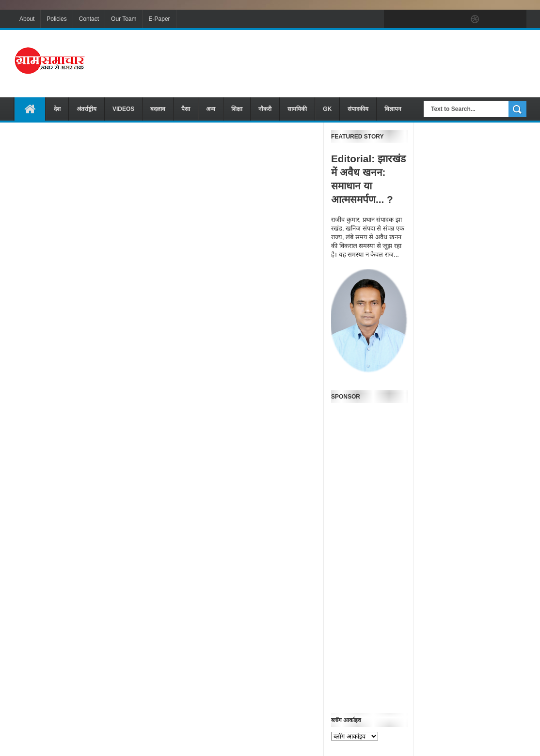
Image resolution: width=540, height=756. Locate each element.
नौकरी (265, 109)
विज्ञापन (393, 109)
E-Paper (159, 19)
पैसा (186, 109)
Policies (56, 19)
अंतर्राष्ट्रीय (87, 109)
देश (57, 109)
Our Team (124, 19)
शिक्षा (237, 109)
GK (327, 109)
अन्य (211, 109)
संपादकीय (358, 109)
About (27, 19)
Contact (89, 19)
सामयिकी (297, 109)
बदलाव (158, 109)
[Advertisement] (350, 62)
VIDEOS (123, 109)
